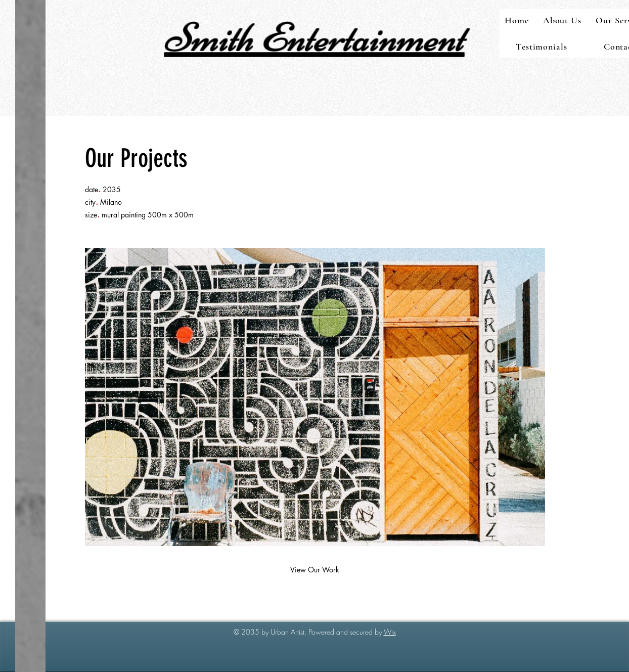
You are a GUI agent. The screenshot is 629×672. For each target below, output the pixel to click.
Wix (390, 632)
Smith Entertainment (314, 38)
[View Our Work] (314, 570)
